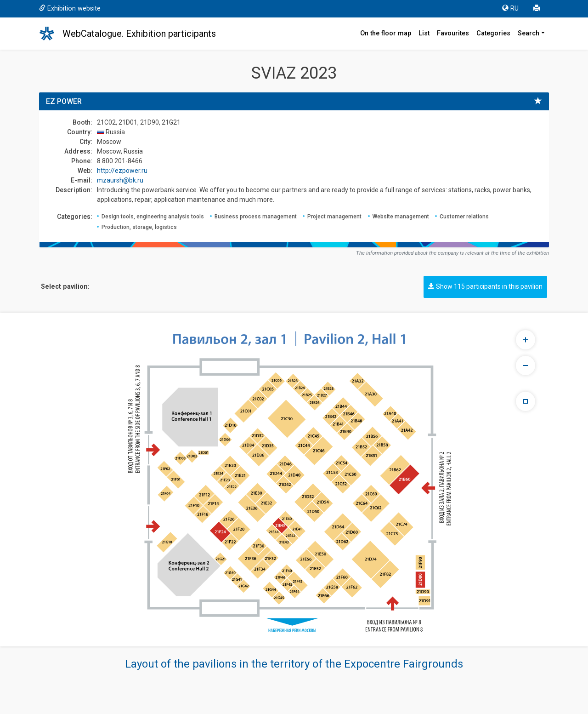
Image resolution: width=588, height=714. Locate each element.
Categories (493, 33)
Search (529, 33)
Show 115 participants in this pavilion (485, 286)
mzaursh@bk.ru (120, 180)
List (424, 33)
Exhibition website (70, 9)
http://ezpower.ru (122, 171)
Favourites (453, 33)
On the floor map (386, 33)
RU (510, 9)
